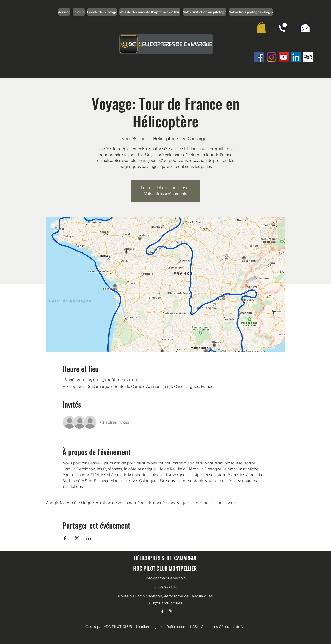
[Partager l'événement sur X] (77, 538)
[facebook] (162, 611)
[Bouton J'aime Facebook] (266, 69)
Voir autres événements (166, 194)
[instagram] (170, 611)
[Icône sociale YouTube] (284, 57)
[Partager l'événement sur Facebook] (65, 538)
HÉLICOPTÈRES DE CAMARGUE (165, 558)
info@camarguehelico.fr (166, 578)
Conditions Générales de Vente (226, 627)
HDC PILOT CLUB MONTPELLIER (165, 568)
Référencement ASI (182, 627)
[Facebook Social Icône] (259, 57)
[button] (261, 27)
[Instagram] (272, 57)
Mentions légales (150, 627)
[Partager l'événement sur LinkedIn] (89, 538)
